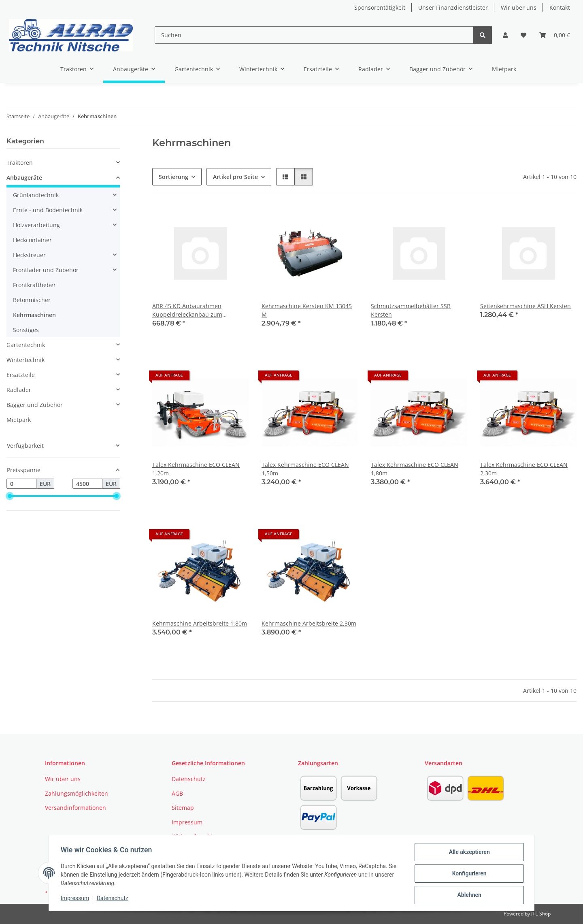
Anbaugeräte (24, 178)
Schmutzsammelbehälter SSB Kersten (411, 310)
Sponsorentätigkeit (380, 7)
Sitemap (183, 808)
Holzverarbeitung (36, 225)
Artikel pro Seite (235, 177)
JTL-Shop (541, 914)
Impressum (76, 899)
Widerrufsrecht (192, 836)
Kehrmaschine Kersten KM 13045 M (307, 310)
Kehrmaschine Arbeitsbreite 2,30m (309, 623)
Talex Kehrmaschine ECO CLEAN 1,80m (415, 469)
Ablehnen (468, 895)
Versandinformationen (76, 808)
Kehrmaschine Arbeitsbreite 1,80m (200, 623)
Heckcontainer (32, 240)
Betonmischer (32, 300)
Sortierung (173, 177)
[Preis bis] (87, 484)
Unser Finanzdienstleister (453, 7)
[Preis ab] (21, 484)
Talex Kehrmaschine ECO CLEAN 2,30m (524, 469)
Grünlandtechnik (36, 195)
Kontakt (560, 7)
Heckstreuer (29, 255)
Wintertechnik (26, 360)
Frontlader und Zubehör (46, 270)
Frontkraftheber (34, 285)
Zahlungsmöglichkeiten (77, 793)
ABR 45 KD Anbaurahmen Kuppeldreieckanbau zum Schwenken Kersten (187, 310)
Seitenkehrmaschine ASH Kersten (526, 306)
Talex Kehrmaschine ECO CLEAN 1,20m (196, 469)
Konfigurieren (468, 874)
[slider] (10, 496)
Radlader (19, 390)
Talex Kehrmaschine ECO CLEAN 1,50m (305, 469)
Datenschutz (114, 899)
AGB (177, 793)
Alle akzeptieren (468, 853)
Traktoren (20, 163)
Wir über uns (519, 7)
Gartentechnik (26, 345)
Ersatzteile (21, 375)
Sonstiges (26, 330)
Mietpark (19, 420)
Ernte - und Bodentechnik (48, 210)
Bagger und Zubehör (35, 405)
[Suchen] (314, 35)
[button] (505, 35)
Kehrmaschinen (34, 315)
